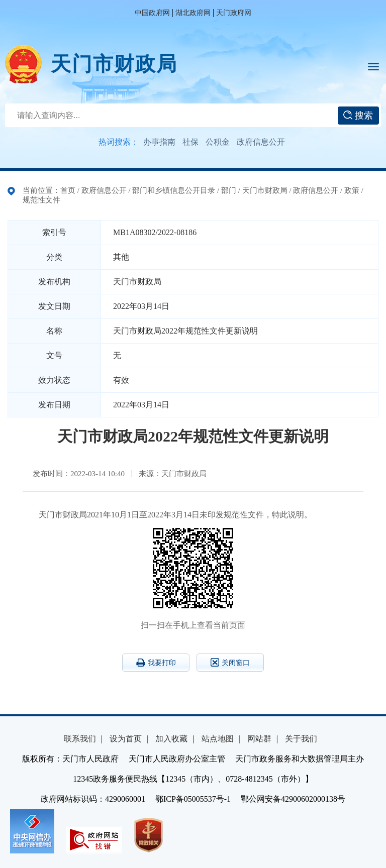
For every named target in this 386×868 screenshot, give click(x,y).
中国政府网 (152, 13)
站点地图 (218, 739)
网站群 (259, 739)
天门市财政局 (114, 64)
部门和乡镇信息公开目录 (174, 190)
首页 (68, 190)
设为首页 (126, 739)
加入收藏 (171, 739)
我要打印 (156, 663)
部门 (229, 190)
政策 (352, 190)
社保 (190, 142)
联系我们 (80, 739)
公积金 (218, 142)
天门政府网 (234, 13)
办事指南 (159, 142)
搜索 (358, 116)
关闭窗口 (230, 662)
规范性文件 (41, 200)
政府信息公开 (261, 142)
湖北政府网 (193, 13)
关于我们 (301, 739)
